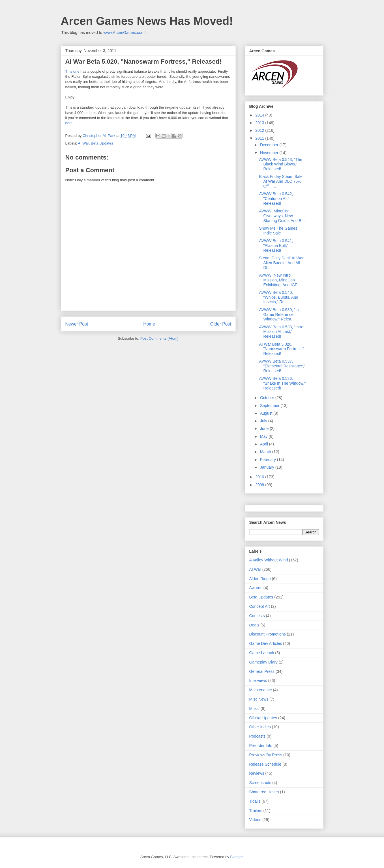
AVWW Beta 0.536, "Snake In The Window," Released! (282, 383)
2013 (260, 123)
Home (149, 324)
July (264, 421)
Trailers (256, 811)
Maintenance (261, 690)
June (265, 428)
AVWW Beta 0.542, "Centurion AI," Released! (276, 199)
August (267, 413)
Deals (254, 625)
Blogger (236, 857)
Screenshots (260, 783)
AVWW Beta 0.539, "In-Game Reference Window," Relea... (279, 315)
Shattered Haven (264, 792)
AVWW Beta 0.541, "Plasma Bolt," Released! (276, 245)
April (265, 444)
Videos (255, 820)
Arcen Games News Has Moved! (147, 21)
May (264, 436)
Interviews (258, 680)
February (269, 460)
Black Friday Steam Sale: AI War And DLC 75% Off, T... (281, 181)
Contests (257, 616)
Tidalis (255, 801)
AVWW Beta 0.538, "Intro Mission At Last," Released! (281, 332)
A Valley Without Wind (269, 560)
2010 (260, 477)
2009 (260, 485)
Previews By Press (266, 755)
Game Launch (262, 653)
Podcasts (258, 736)
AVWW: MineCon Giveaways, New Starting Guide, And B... (282, 216)
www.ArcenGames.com (124, 33)
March (266, 452)
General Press (262, 671)
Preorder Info (261, 746)
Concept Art (260, 606)
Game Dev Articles (266, 643)
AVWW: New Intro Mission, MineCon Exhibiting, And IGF (278, 280)
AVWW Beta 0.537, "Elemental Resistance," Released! (282, 366)
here (69, 123)
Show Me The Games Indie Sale (278, 231)
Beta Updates (102, 143)
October (268, 398)
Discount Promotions (268, 634)
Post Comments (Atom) (159, 338)
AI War (83, 143)
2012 (260, 130)
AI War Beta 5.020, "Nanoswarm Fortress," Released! (281, 349)
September (270, 406)
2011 (260, 138)
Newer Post (77, 324)
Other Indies (260, 727)
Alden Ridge (260, 579)
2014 (260, 115)
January (268, 467)
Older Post (221, 324)
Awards (256, 588)
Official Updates (263, 718)
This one (72, 71)
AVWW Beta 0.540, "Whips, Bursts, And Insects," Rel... (278, 297)
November (270, 153)
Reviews (257, 773)
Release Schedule (265, 764)
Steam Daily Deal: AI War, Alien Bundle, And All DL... (282, 263)
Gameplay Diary (263, 662)
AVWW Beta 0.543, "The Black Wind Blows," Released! (281, 164)
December (270, 145)
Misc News (259, 699)
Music (255, 708)
